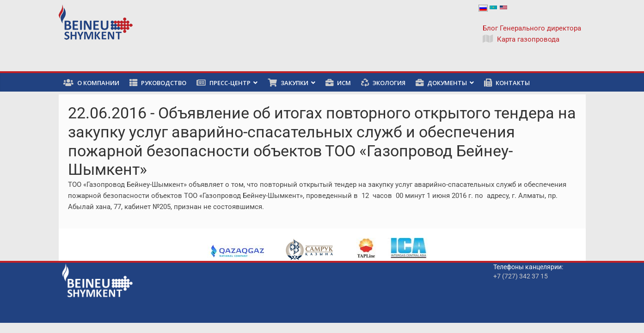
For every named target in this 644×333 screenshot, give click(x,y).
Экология (383, 83)
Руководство (158, 83)
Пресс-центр (224, 83)
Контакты (507, 83)
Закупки (288, 83)
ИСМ (338, 83)
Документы (441, 83)
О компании (91, 83)
